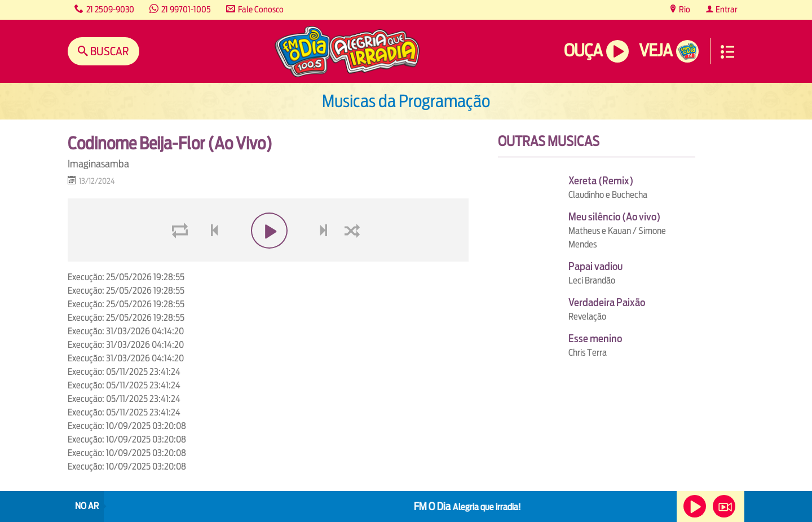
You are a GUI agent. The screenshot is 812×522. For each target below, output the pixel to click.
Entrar (726, 9)
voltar (211, 257)
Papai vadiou (595, 266)
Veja (656, 50)
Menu (727, 52)
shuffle (354, 257)
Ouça (583, 50)
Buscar (109, 51)
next (325, 257)
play (268, 257)
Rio (684, 9)
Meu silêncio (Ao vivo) (614, 217)
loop (182, 257)
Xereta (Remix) (601, 181)
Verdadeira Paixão (607, 302)
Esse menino (595, 339)
